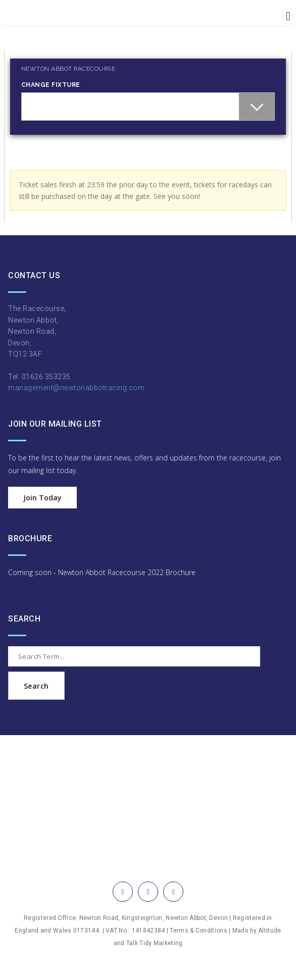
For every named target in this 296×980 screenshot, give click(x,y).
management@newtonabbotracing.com (76, 388)
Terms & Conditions (198, 931)
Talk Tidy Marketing (155, 943)
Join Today (42, 498)
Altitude (269, 931)
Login (13, 46)
